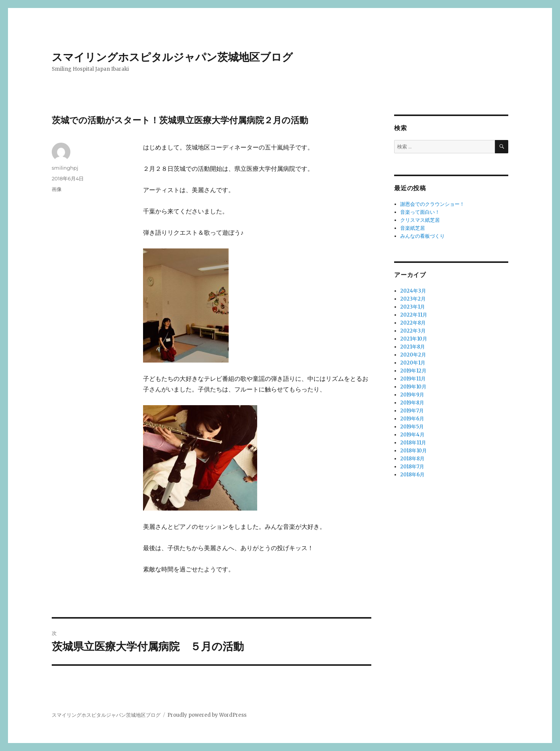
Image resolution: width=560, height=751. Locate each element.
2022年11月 (414, 315)
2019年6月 (412, 419)
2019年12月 (413, 371)
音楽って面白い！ (420, 212)
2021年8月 (413, 347)
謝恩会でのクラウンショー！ (432, 204)
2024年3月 (413, 291)
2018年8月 (412, 459)
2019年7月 (412, 411)
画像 (57, 189)
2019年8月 (412, 403)
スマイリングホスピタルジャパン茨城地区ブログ (172, 57)
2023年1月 (413, 307)
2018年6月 (412, 475)
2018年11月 (413, 443)
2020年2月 (413, 355)
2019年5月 (412, 427)
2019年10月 (413, 387)
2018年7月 (412, 467)
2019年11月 (413, 379)
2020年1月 (413, 363)
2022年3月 (413, 331)
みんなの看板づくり (422, 236)
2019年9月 (412, 395)
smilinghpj (65, 168)
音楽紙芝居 (413, 228)
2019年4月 (412, 435)
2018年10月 (414, 451)
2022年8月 (413, 323)
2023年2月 (413, 299)
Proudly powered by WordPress (207, 715)
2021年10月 (414, 339)
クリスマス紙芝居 (420, 220)
